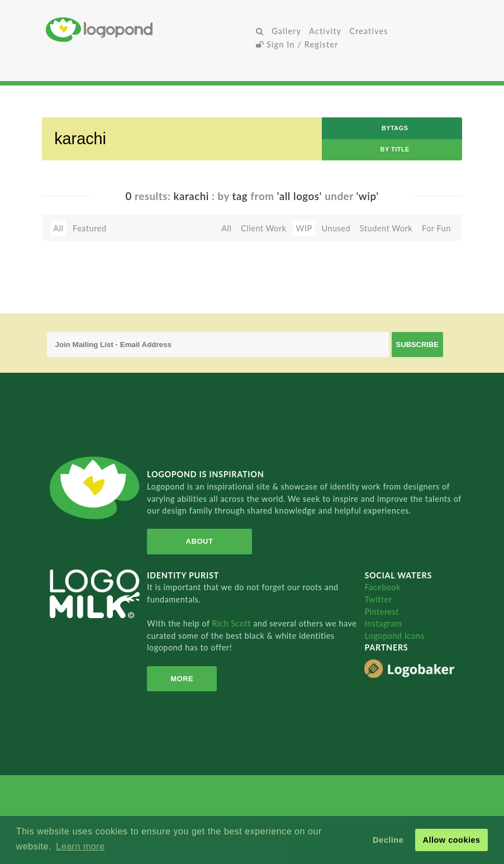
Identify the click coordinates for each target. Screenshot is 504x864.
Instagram (383, 623)
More (182, 679)
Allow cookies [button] (451, 840)
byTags (395, 128)
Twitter (378, 599)
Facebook (382, 587)
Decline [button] (388, 840)
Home (149, 29)
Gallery (286, 31)
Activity (325, 31)
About (200, 541)
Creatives (369, 31)
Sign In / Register (297, 44)
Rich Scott (232, 623)
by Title (395, 149)
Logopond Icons (394, 636)
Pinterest (382, 612)
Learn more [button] (80, 846)
